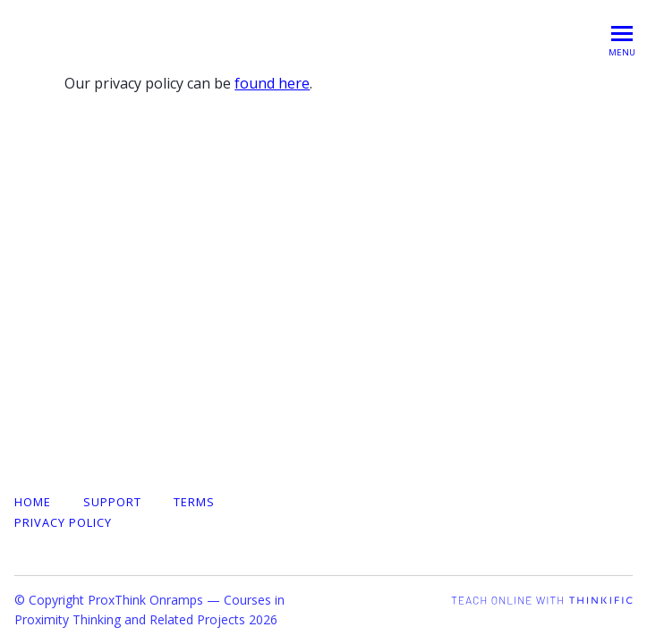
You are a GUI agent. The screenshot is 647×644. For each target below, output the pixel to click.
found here (272, 83)
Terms (194, 502)
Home (33, 502)
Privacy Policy (63, 522)
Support (112, 502)
